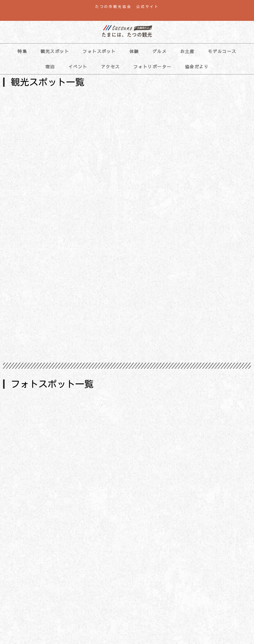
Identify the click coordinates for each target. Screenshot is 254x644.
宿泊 (50, 67)
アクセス (110, 67)
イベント (78, 67)
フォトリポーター (152, 67)
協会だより (197, 67)
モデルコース (222, 51)
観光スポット (55, 51)
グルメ (160, 51)
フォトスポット (99, 51)
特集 (22, 51)
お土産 (187, 51)
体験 (134, 51)
